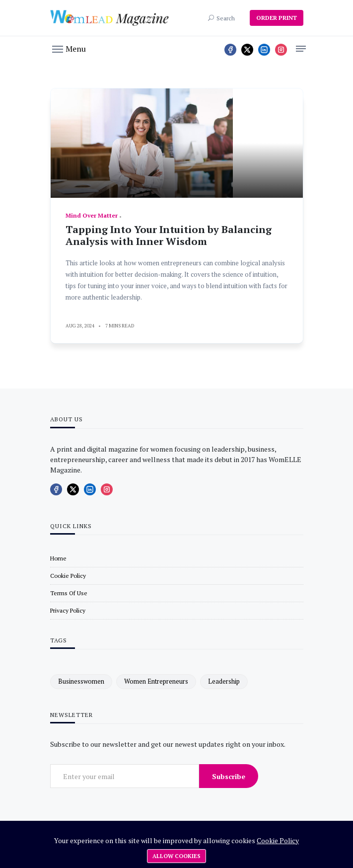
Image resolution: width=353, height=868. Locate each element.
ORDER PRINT (277, 18)
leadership (224, 681)
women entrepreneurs (156, 681)
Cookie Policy (278, 840)
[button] (69, 48)
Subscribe (229, 776)
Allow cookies (176, 856)
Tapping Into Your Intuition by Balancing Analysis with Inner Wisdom (169, 235)
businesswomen (81, 681)
